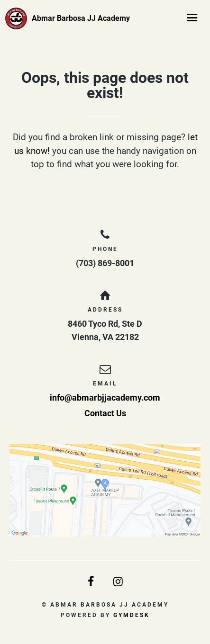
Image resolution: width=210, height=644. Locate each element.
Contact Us (105, 413)
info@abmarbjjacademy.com (105, 398)
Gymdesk (132, 615)
